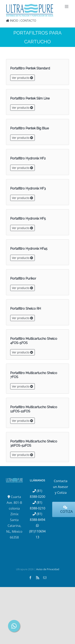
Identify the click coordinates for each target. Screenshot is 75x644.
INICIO (12, 21)
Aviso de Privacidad (48, 569)
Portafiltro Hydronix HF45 (29, 249)
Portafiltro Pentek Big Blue (29, 128)
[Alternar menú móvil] (67, 7)
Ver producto (22, 78)
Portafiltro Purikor (23, 278)
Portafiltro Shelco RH (26, 309)
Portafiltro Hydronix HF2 (28, 158)
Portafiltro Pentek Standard (30, 68)
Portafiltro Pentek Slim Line (30, 98)
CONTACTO (28, 21)
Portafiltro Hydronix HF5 (28, 219)
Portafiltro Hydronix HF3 (28, 188)
